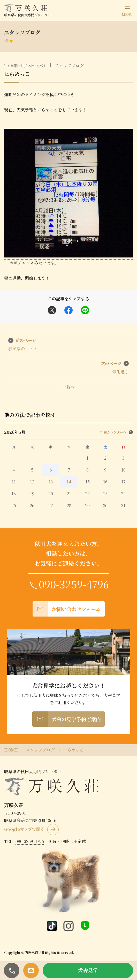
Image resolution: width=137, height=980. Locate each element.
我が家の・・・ (23, 344)
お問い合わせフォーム (67, 609)
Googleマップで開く (24, 829)
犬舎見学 (88, 970)
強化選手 (115, 367)
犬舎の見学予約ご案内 (67, 719)
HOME (11, 750)
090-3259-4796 (69, 584)
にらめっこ (17, 74)
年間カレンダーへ (116, 432)
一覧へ (68, 387)
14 (69, 482)
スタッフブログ (69, 66)
